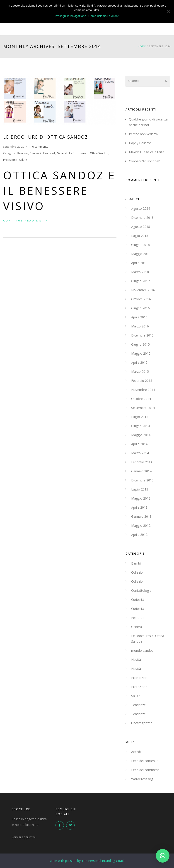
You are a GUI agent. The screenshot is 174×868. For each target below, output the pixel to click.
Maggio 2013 (141, 498)
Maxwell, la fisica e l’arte (147, 152)
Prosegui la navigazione (70, 16)
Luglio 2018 (140, 236)
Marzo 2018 (140, 272)
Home (142, 46)
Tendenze (138, 705)
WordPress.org (142, 779)
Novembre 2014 (143, 390)
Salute (23, 160)
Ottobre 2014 (141, 399)
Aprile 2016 (139, 317)
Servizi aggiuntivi (24, 837)
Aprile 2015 (139, 362)
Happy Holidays (140, 143)
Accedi (136, 752)
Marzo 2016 (140, 326)
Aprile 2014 (139, 444)
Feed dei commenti (145, 770)
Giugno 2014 (140, 426)
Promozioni (140, 678)
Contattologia (141, 590)
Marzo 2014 (140, 453)
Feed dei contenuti (145, 761)
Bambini (22, 153)
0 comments (40, 147)
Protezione (10, 160)
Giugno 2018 (140, 245)
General (62, 153)
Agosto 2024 (141, 208)
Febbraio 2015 (142, 381)
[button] (163, 856)
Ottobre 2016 (141, 299)
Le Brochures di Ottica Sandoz (88, 153)
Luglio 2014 (140, 417)
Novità (136, 660)
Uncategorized (142, 723)
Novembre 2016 (143, 290)
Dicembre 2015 (142, 335)
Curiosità (35, 153)
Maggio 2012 (141, 525)
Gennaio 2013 (141, 516)
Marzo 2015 (140, 371)
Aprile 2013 (139, 507)
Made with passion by (87, 861)
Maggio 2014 (141, 435)
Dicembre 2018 (142, 218)
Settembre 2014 (143, 408)
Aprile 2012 (139, 535)
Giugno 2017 (140, 281)
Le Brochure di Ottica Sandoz (46, 137)
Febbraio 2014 (142, 462)
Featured (49, 153)
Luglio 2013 (140, 489)
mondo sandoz (142, 650)
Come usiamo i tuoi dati (104, 16)
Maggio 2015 (141, 353)
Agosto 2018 (141, 227)
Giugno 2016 (140, 308)
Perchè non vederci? (144, 134)
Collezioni (138, 572)
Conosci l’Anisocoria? (144, 161)
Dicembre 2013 (142, 480)
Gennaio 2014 (141, 471)
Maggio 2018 (141, 254)
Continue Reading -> (25, 220)
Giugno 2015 (140, 344)
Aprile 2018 (139, 263)
